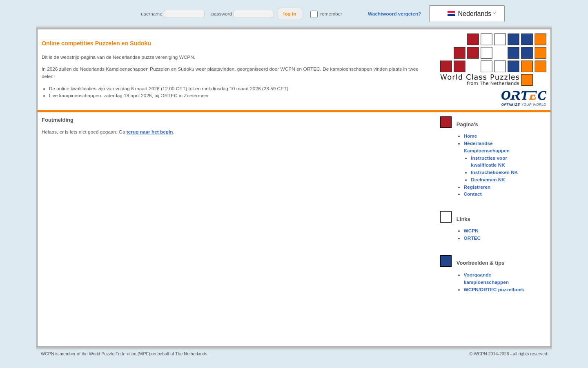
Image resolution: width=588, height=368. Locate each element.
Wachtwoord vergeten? (394, 14)
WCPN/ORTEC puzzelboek (494, 290)
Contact (473, 194)
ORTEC (472, 238)
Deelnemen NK (488, 180)
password (222, 14)
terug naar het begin (150, 132)
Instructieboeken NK (494, 172)
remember (326, 14)
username (152, 14)
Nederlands (469, 14)
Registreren (477, 187)
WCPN (471, 231)
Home (471, 136)
